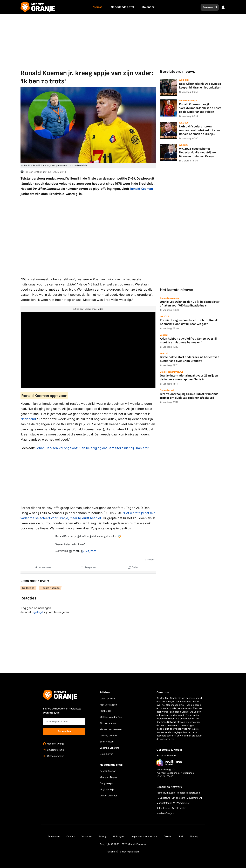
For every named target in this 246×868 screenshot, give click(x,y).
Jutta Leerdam (107, 699)
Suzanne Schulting (110, 748)
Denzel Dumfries (109, 796)
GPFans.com (178, 798)
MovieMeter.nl (194, 798)
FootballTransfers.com (189, 793)
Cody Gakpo (106, 783)
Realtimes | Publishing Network (123, 852)
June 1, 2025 (89, 551)
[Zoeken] (207, 7)
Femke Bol (105, 711)
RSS (181, 836)
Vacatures (87, 836)
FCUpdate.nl (163, 798)
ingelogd (37, 612)
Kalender (148, 7)
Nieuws (97, 7)
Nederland (28, 419)
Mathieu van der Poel (111, 717)
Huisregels (119, 836)
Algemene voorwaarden (144, 836)
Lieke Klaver (106, 754)
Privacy (102, 836)
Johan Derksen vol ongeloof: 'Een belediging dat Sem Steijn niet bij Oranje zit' (93, 448)
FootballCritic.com (166, 793)
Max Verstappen (108, 705)
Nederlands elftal (122, 7)
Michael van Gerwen (111, 729)
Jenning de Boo (108, 735)
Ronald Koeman (141, 189)
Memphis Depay (108, 777)
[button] (104, 7)
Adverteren (54, 836)
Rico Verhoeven (108, 723)
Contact (71, 836)
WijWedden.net (181, 803)
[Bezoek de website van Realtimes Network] (169, 762)
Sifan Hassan (107, 742)
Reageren (88, 567)
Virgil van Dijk (107, 789)
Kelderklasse (163, 808)
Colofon (168, 836)
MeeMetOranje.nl (166, 813)
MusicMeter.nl (164, 803)
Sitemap (194, 836)
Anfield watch (179, 808)
